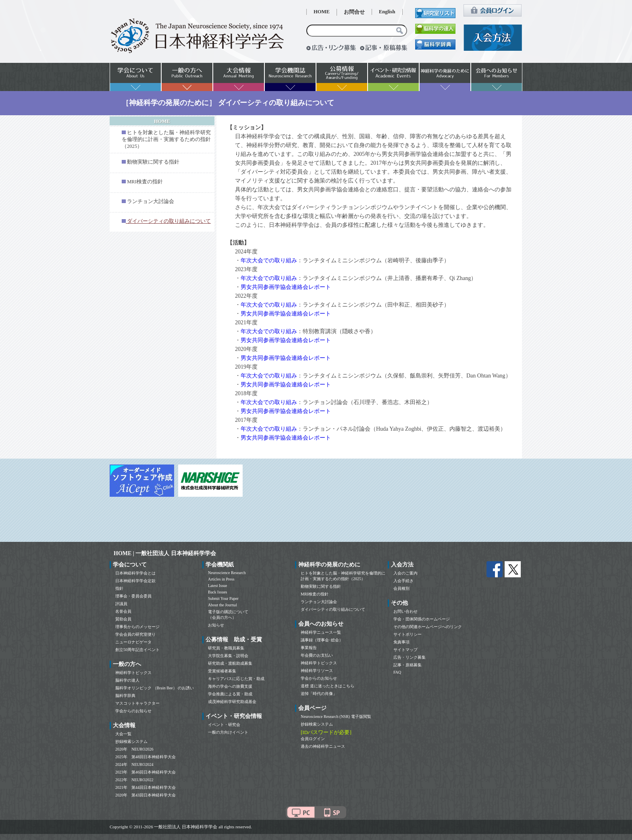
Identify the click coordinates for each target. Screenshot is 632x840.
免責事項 (401, 642)
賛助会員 (123, 619)
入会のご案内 (405, 573)
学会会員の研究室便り (135, 634)
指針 (119, 588)
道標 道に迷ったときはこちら (327, 686)
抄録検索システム (131, 741)
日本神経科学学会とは (135, 573)
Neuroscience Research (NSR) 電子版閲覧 (336, 717)
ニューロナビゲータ (133, 642)
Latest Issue (218, 586)
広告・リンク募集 (410, 657)
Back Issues (218, 592)
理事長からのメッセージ (137, 627)
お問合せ (354, 12)
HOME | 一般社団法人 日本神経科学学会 (165, 553)
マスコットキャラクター (137, 703)
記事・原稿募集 (407, 665)
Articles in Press (221, 579)
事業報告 (309, 648)
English (387, 12)
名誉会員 (123, 611)
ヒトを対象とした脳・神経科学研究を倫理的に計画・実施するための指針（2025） (166, 139)
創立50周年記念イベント (137, 650)
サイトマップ (405, 650)
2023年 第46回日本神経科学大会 (146, 772)
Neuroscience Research (227, 573)
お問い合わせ (405, 611)
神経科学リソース (317, 671)
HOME (322, 12)
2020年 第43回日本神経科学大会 (146, 795)
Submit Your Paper (223, 598)
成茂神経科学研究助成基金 (232, 702)
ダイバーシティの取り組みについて (333, 609)
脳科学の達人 (127, 680)
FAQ (397, 672)
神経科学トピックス (133, 673)
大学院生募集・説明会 (228, 656)
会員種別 (401, 588)
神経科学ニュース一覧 (321, 632)
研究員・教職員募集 (226, 648)
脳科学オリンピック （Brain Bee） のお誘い (155, 688)
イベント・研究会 (224, 725)
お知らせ (216, 625)
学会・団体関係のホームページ (422, 619)
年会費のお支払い (317, 655)
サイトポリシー (407, 634)
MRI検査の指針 (145, 182)
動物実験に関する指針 (153, 162)
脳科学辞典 (125, 696)
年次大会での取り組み (269, 260)
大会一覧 (123, 734)
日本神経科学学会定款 (135, 581)
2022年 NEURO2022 (134, 780)
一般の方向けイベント (228, 732)
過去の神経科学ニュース (323, 746)
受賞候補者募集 (222, 671)
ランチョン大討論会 (151, 201)
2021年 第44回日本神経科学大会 (146, 787)
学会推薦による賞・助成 (230, 694)
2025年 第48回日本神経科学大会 (146, 757)
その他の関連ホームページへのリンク (428, 627)
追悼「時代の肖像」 (319, 694)
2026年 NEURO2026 (134, 749)
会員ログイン (313, 739)
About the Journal (222, 605)
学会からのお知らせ (133, 711)
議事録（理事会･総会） (322, 640)
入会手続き (403, 581)
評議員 (121, 604)
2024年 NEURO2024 (134, 764)
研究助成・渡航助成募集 (230, 663)
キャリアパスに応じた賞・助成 (236, 679)
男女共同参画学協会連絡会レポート (286, 287)
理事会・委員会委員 (133, 596)
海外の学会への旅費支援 (230, 686)
